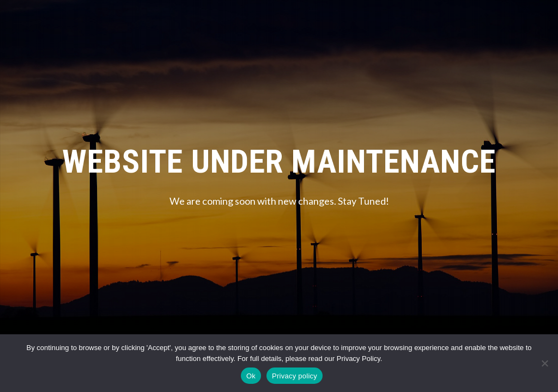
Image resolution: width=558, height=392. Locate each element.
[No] (544, 363)
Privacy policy (295, 376)
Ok (251, 376)
